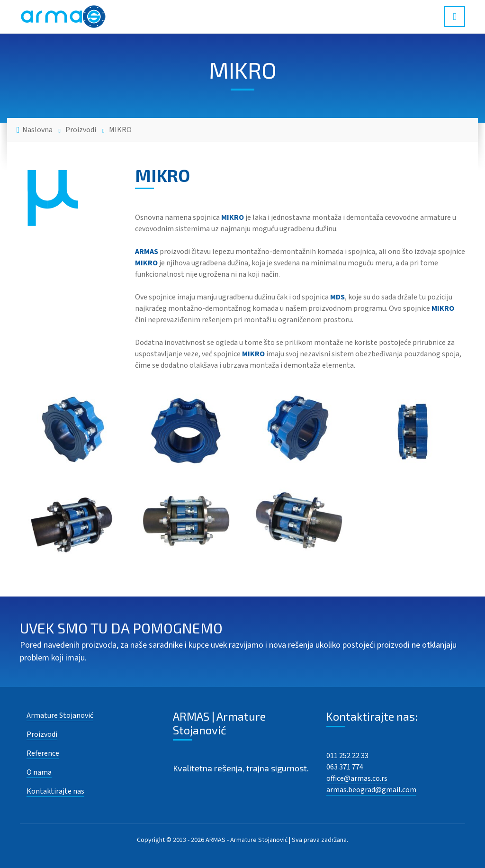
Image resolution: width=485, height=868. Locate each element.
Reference (43, 753)
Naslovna (37, 130)
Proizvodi (81, 130)
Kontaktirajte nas (55, 791)
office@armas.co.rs (357, 778)
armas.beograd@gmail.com (371, 790)
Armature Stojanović (60, 715)
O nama (39, 772)
